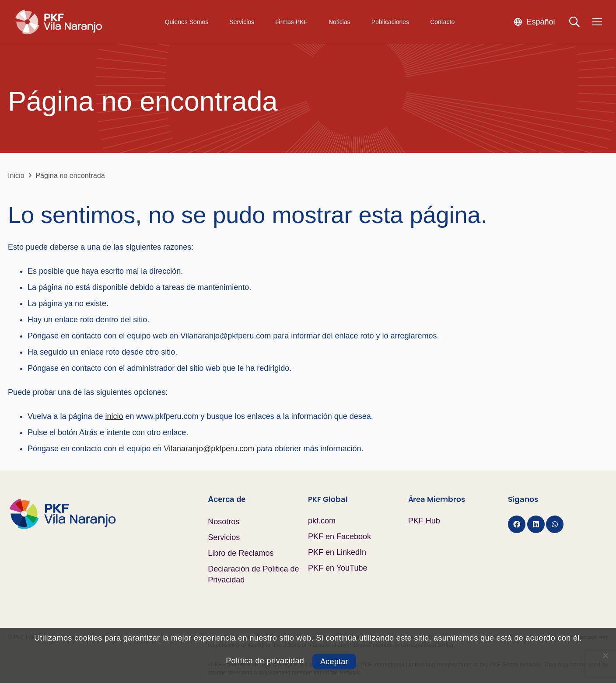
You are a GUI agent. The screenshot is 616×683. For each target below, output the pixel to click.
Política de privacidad (265, 661)
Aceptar (334, 662)
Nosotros (224, 522)
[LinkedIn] (536, 524)
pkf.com (322, 521)
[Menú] (597, 22)
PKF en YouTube (338, 568)
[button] (534, 22)
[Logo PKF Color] (108, 514)
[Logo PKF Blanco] (58, 22)
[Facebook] (517, 524)
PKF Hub (424, 521)
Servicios (224, 537)
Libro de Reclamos (241, 553)
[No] (605, 655)
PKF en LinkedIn (337, 552)
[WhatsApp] (555, 524)
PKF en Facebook (339, 537)
